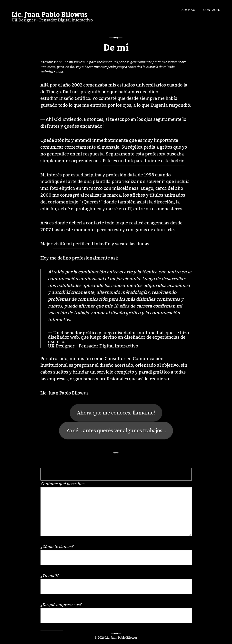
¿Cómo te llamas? (116, 554)
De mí (116, 48)
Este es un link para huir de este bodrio (144, 161)
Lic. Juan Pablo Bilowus (50, 15)
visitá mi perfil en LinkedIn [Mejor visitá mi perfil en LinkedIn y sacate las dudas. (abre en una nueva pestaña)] (82, 244)
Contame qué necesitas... (116, 508)
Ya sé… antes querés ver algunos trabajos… (116, 431)
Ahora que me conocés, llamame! (116, 413)
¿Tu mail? (116, 583)
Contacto (212, 10)
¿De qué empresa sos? (116, 612)
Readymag (186, 10)
